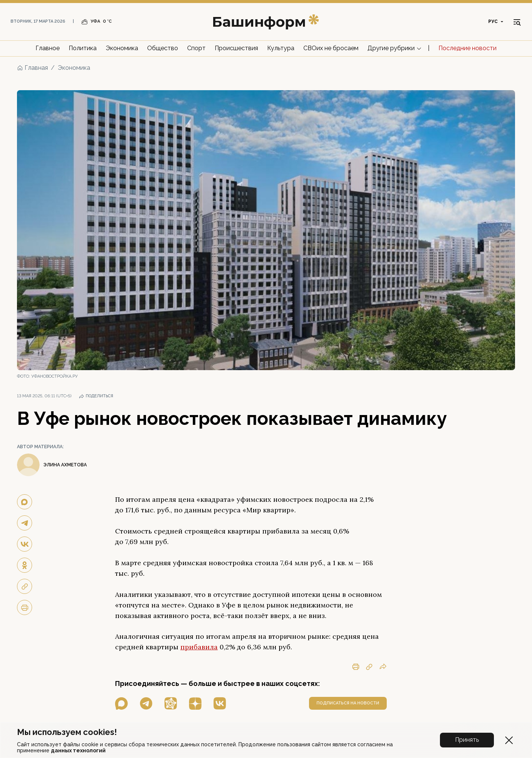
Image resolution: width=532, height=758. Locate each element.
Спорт (196, 48)
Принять (467, 740)
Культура (281, 48)
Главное (48, 48)
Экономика (122, 48)
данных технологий (78, 750)
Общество (163, 48)
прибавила (199, 647)
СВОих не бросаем (331, 48)
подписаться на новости (348, 703)
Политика (83, 48)
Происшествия (236, 48)
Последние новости (467, 48)
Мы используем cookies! (67, 732)
